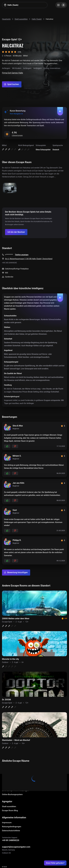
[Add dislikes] (15, 446)
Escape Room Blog (10, 811)
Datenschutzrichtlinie (11, 831)
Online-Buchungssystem (12, 794)
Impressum (7, 823)
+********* (9, 255)
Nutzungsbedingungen (12, 827)
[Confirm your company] (16, 232)
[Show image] (10, 188)
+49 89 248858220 (11, 840)
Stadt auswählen (9, 806)
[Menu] (61, 5)
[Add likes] (7, 446)
